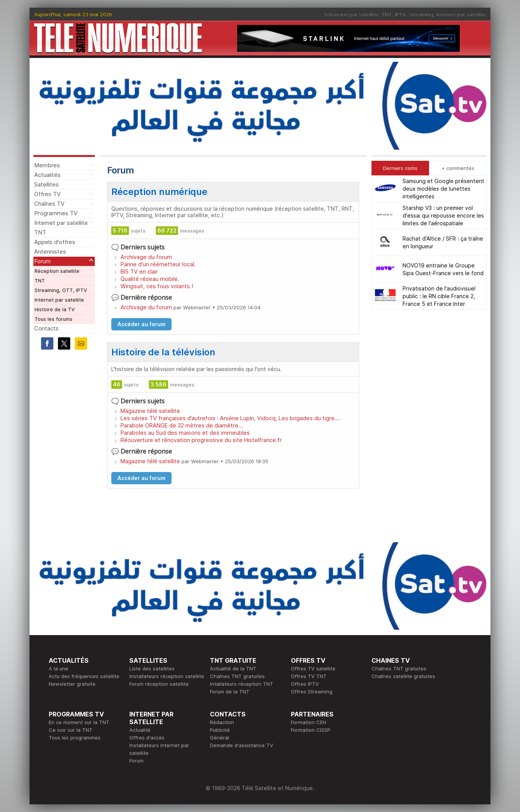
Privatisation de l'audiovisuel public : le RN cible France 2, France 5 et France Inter (439, 296)
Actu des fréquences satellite (84, 676)
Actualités (47, 175)
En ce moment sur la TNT (79, 722)
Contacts (46, 328)
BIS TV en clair (139, 271)
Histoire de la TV (55, 309)
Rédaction (222, 722)
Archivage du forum (146, 257)
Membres (47, 165)
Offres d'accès (147, 738)
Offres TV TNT (309, 676)
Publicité (220, 730)
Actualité (140, 730)
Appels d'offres (55, 242)
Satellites (46, 184)
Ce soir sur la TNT (71, 730)
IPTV (400, 14)
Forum (42, 261)
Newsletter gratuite (72, 684)
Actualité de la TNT (233, 668)
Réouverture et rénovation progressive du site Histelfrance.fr (201, 440)
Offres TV (47, 194)
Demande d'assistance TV (242, 745)
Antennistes (50, 252)
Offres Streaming (312, 692)
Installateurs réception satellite (167, 676)
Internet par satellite (461, 14)
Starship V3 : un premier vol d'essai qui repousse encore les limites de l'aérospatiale (443, 215)
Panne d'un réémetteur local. (158, 264)
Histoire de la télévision (163, 352)
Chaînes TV (49, 204)
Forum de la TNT (230, 692)
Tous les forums (54, 319)
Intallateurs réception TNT (242, 684)
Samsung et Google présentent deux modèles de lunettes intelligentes (443, 189)
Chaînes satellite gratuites (403, 676)
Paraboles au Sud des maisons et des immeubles (185, 433)
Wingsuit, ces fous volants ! (157, 286)
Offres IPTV (305, 684)
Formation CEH (309, 722)
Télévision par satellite (351, 14)
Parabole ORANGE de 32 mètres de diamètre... (182, 425)
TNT (387, 14)
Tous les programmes (75, 738)
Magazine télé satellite (150, 411)
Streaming (421, 14)
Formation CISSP (311, 730)
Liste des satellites (152, 668)
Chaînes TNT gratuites (237, 676)
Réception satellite (57, 271)
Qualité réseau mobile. (150, 279)
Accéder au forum (141, 324)
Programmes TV (56, 213)
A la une (59, 668)
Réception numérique (159, 192)
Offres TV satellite (313, 668)
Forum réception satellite (159, 684)
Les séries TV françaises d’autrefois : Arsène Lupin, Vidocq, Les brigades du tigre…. (231, 418)
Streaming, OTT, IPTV (61, 290)
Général (220, 738)
